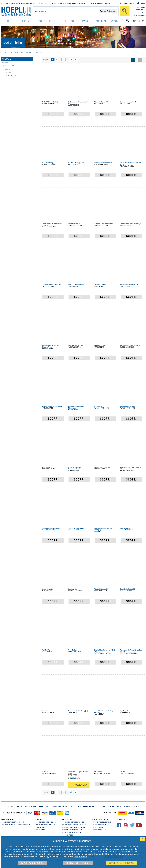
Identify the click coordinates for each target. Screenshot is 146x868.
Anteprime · (90, 807)
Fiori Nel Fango (47, 650)
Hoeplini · (31, 807)
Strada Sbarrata (47, 589)
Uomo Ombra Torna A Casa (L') (131, 224)
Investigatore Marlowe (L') (129, 285)
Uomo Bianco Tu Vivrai (76, 346)
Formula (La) (72, 650)
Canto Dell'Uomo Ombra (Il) (51, 285)
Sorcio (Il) (45, 772)
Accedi (143, 3)
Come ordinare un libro (47, 822)
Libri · (12, 807)
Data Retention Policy (72, 832)
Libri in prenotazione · (66, 807)
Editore (15, 3)
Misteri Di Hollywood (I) (76, 285)
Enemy (122, 772)
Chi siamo (142, 7)
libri (9, 21)
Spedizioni (41, 827)
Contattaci (41, 830)
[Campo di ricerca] (69, 11)
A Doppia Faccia (47, 467)
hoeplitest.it (98, 827)
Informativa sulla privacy (74, 827)
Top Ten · (45, 807)
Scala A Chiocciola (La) (50, 102)
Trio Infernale (46, 711)
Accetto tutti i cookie (121, 863)
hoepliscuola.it (100, 830)
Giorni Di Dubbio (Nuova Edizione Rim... (50, 346)
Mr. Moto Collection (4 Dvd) (51, 528)
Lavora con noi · (121, 807)
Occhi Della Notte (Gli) (128, 589)
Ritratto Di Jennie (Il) (101, 589)
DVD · (20, 807)
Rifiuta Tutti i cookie (78, 863)
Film (8, 69)
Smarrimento (72, 589)
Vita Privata (98, 772)
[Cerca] (125, 11)
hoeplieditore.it (100, 825)
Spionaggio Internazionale (103, 163)
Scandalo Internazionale (128, 102)
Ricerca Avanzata (138, 15)
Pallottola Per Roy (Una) (76, 163)
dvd (85, 21)
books (40, 21)
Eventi (91, 3)
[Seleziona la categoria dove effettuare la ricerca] (108, 11)
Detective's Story (100, 285)
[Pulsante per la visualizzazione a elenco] (140, 60)
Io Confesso (98, 406)
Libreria (5, 3)
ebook (70, 21)
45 (71, 60)
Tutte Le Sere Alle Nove (76, 528)
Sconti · (104, 807)
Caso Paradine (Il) (48, 163)
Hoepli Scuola (58, 3)
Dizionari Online (28, 3)
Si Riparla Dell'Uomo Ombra (103, 224)
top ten (100, 21)
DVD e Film (8, 62)
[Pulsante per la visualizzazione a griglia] (133, 60)
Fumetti (55, 21)
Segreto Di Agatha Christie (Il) (52, 406)
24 (64, 60)
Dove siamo (141, 10)
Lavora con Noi (104, 3)
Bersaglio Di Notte (100, 346)
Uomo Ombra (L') (74, 224)
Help (144, 12)
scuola (24, 21)
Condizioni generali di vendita (75, 825)
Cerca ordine (129, 3)
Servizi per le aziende (76, 3)
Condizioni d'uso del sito (73, 822)
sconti (116, 21)
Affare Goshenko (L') (101, 102)
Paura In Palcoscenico (128, 406)
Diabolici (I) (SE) (126, 528)
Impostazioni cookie (33, 863)
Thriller (12, 76)
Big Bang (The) (125, 711)
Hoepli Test (44, 3)
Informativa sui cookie (72, 830)
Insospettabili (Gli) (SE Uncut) (130, 346)
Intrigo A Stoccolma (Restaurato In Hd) (75, 468)
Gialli (10, 72)
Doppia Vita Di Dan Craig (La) (78, 711)
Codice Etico (68, 835)
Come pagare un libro (46, 825)
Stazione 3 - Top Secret (102, 467)
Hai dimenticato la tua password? (16, 825)
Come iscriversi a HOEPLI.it (13, 822)
